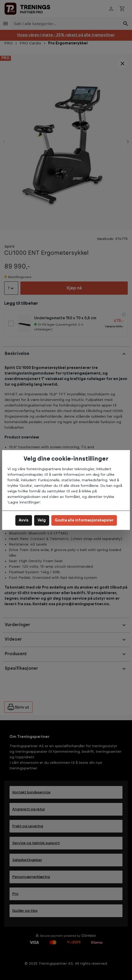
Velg (42, 520)
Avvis (24, 520)
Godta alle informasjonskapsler (84, 520)
